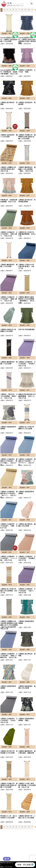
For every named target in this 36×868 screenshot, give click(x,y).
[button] (32, 4)
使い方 (7, 859)
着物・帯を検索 (25, 865)
